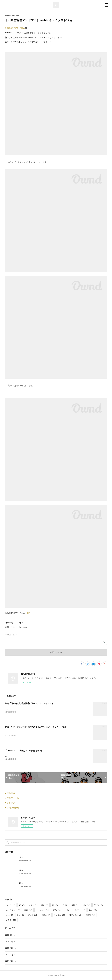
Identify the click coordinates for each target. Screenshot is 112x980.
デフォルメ (43, 911)
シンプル (60, 916)
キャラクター (13, 911)
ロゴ (20, 916)
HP (29, 613)
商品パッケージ (61, 911)
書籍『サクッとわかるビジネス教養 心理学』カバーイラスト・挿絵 (36, 727)
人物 (86, 906)
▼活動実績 (10, 794)
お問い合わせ (56, 652)
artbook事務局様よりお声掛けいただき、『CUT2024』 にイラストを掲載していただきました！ (42, 757)
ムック (11, 906)
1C (64, 906)
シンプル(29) (14, 635)
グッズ (33, 916)
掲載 (75, 906)
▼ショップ (10, 803)
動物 (93, 911)
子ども (98, 906)
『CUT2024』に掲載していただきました (23, 751)
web (10, 916)
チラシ (33, 906)
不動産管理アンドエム (15, 28)
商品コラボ (75, 916)
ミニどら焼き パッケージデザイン (33, 857)
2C (55, 906)
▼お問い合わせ (12, 808)
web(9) (7, 635)
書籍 (28, 911)
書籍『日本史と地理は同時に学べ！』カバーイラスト (29, 703)
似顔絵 (46, 916)
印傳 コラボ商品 (26, 884)
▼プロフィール (12, 799)
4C (22, 906)
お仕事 (11, 920)
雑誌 (45, 906)
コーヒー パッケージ (27, 870)
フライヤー (79, 911)
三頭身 (90, 916)
